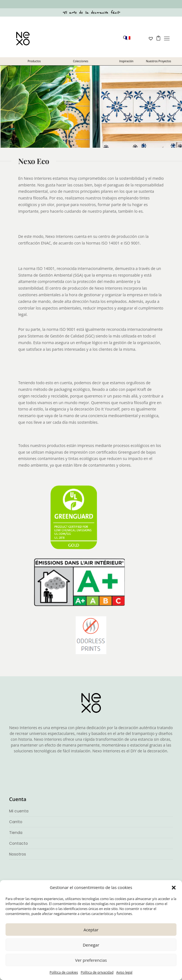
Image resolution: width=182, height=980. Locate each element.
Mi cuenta (19, 811)
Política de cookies (64, 972)
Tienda (16, 833)
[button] (174, 888)
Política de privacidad (97, 972)
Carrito (16, 822)
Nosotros (18, 854)
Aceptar (91, 930)
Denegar (91, 945)
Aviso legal (124, 972)
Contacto (19, 843)
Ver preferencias (91, 960)
